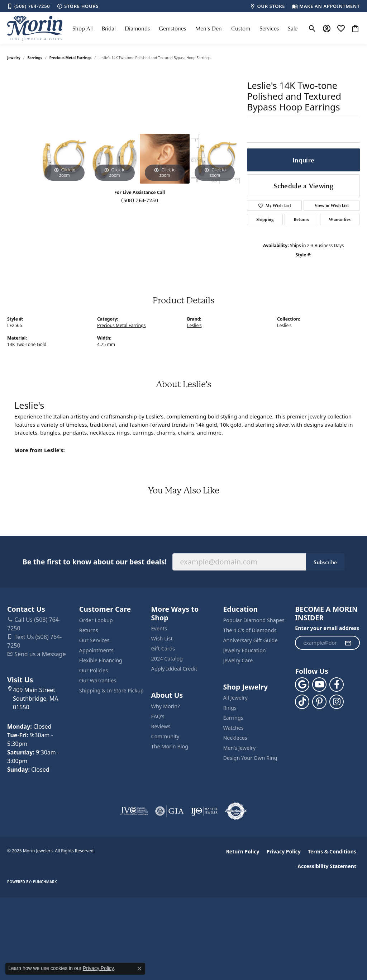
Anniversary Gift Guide (250, 640)
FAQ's (158, 716)
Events (159, 628)
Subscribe (325, 562)
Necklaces (235, 738)
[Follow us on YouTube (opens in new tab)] (319, 685)
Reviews (161, 726)
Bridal (109, 28)
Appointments (96, 650)
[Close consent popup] (139, 969)
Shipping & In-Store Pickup (111, 690)
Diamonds (137, 28)
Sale (293, 28)
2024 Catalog (167, 659)
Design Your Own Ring (250, 758)
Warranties (340, 219)
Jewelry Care (238, 660)
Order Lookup (96, 620)
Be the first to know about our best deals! (95, 562)
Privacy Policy (283, 851)
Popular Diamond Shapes (254, 620)
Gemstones (172, 28)
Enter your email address (327, 628)
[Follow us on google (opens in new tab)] (302, 685)
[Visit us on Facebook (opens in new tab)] (337, 685)
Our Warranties (98, 680)
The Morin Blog (170, 746)
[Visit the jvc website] (134, 811)
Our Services (94, 640)
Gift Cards (163, 648)
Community (165, 736)
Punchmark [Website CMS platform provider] (45, 882)
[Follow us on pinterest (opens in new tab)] (319, 702)
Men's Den (209, 28)
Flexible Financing (101, 660)
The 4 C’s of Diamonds (250, 630)
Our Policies (94, 670)
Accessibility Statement (327, 866)
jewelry (14, 58)
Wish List (162, 638)
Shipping (265, 219)
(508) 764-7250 (139, 200)
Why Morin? (166, 706)
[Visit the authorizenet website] (236, 811)
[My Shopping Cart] (355, 28)
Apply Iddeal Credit (174, 669)
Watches (233, 728)
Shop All (82, 28)
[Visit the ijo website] (204, 811)
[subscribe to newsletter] (348, 643)
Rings (230, 708)
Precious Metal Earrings (71, 58)
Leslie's (194, 325)
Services (269, 28)
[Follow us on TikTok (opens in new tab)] (302, 702)
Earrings (35, 58)
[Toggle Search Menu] (312, 28)
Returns (301, 219)
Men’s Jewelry (239, 748)
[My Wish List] (341, 28)
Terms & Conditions (332, 851)
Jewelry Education (244, 650)
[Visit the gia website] (170, 811)
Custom (241, 28)
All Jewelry (235, 698)
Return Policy (243, 851)
